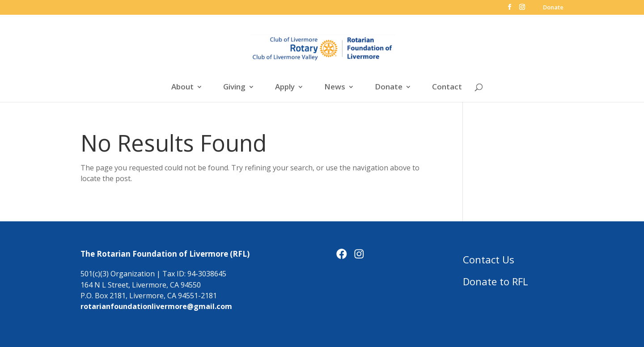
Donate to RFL (496, 281)
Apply (285, 88)
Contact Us (489, 259)
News (335, 88)
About (182, 88)
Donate (553, 8)
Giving (234, 88)
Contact (447, 88)
